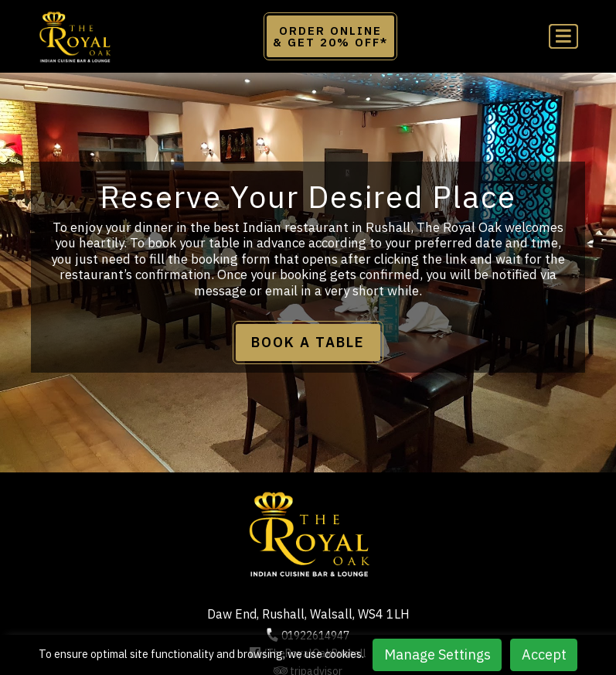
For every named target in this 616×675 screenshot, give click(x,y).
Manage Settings (437, 655)
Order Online (330, 36)
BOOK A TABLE (308, 342)
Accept (544, 655)
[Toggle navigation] (563, 37)
